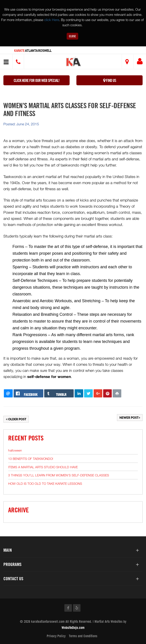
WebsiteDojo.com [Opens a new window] (73, 627)
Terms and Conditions (83, 636)
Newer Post (130, 418)
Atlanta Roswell (33, 51)
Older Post (16, 419)
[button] (74, 62)
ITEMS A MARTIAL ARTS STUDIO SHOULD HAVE (43, 467)
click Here (52, 20)
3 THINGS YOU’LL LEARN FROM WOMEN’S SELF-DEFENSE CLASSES (59, 475)
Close (72, 36)
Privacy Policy (56, 636)
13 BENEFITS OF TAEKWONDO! (31, 459)
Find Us (110, 80)
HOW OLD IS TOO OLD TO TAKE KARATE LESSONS (45, 484)
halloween (15, 450)
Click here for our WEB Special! (36, 80)
